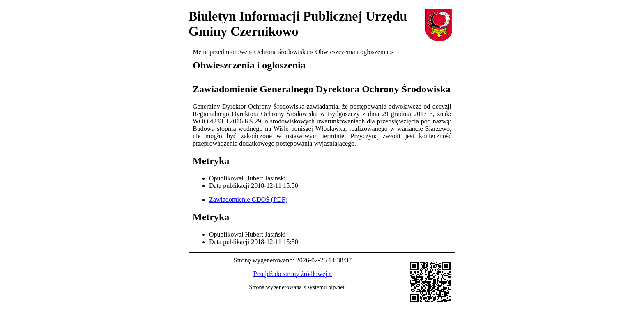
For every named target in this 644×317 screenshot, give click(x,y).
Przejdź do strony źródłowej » (293, 274)
